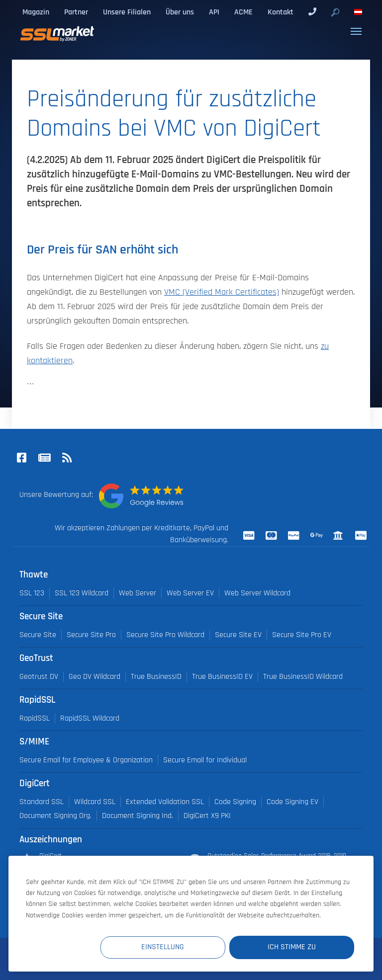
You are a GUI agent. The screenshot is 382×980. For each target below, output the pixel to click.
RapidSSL (35, 718)
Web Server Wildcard (257, 593)
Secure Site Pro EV (302, 635)
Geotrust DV (39, 677)
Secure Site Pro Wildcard (165, 635)
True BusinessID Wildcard (303, 677)
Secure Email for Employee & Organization (86, 760)
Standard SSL (42, 802)
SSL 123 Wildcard (82, 593)
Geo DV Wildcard (95, 677)
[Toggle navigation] (356, 31)
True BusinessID (156, 677)
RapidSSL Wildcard (90, 718)
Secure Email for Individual (205, 760)
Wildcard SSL (95, 802)
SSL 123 (32, 593)
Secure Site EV (238, 635)
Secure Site (38, 635)
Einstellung (171, 947)
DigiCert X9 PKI (207, 816)
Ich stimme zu (294, 947)
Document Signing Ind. (138, 816)
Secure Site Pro (91, 635)
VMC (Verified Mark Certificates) (222, 292)
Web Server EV (190, 593)
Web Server (138, 593)
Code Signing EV (292, 802)
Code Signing (235, 802)
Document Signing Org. (55, 816)
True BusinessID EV (222, 677)
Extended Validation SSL (165, 802)
